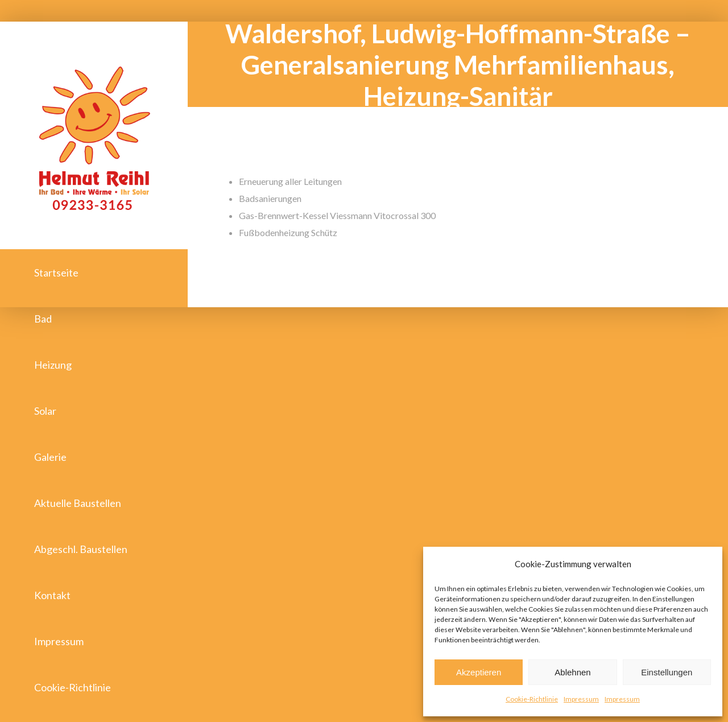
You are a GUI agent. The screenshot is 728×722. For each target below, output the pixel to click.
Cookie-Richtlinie (532, 699)
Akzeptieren (479, 672)
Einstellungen (667, 672)
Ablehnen (572, 672)
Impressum (581, 699)
